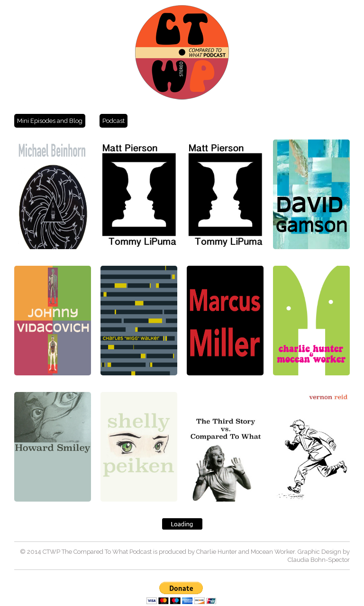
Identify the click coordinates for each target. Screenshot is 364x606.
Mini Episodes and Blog (50, 121)
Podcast (114, 121)
